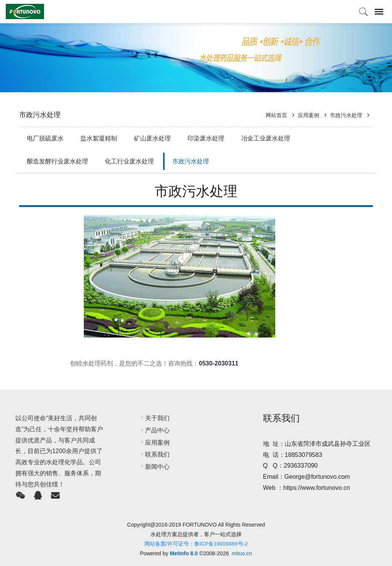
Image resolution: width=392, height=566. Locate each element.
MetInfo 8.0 (184, 553)
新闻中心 (154, 467)
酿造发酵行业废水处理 (57, 161)
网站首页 (277, 115)
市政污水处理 (346, 115)
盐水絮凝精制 (99, 138)
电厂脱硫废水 (45, 138)
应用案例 (309, 115)
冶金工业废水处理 (266, 138)
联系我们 (154, 454)
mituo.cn (242, 553)
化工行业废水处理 (129, 161)
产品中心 (154, 430)
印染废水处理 (206, 138)
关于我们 (154, 418)
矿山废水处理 (152, 138)
